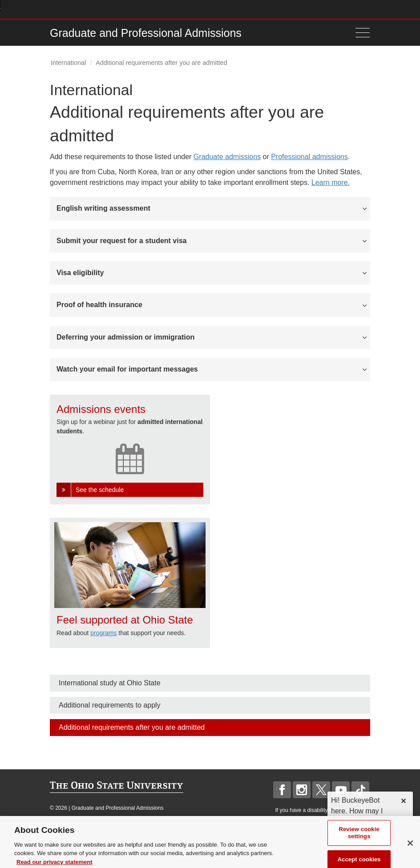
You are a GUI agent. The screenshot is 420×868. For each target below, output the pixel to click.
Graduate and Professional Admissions (146, 33)
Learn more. (331, 182)
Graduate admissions (227, 157)
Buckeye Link (313, 9)
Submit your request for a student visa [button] (122, 241)
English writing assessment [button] (103, 208)
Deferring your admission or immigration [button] (125, 337)
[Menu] (360, 33)
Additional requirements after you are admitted (132, 727)
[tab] (210, 208)
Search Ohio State (365, 9)
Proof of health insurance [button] (99, 305)
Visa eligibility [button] (80, 273)
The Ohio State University (68, 9)
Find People (339, 9)
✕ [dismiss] (403, 801)
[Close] (410, 854)
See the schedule (100, 490)
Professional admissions (309, 157)
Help (300, 9)
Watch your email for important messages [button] (127, 369)
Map (326, 9)
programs (103, 633)
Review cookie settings (359, 843)
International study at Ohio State (110, 683)
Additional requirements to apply (110, 705)
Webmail (352, 9)
